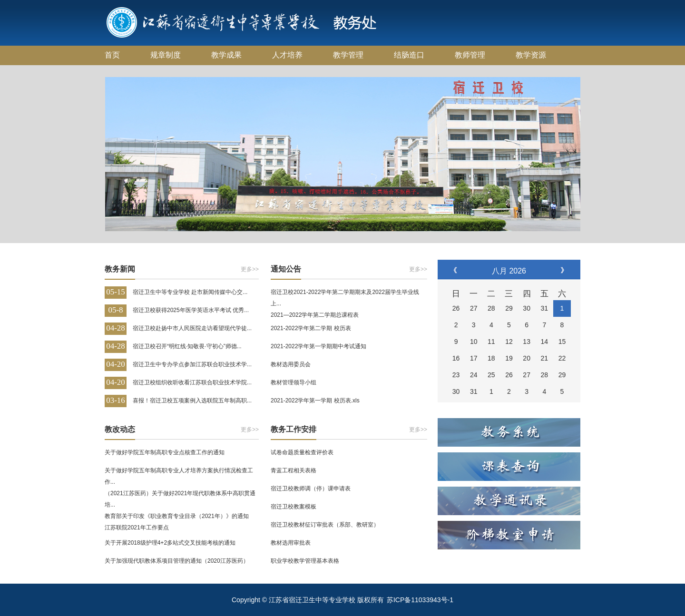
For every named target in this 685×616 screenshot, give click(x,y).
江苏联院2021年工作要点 (137, 528)
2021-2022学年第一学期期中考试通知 (318, 346)
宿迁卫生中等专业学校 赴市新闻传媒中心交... (190, 292)
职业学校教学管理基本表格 (305, 561)
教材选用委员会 (291, 364)
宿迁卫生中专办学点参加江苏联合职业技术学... (192, 364)
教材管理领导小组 (294, 382)
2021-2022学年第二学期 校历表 (311, 328)
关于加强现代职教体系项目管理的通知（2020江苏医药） (177, 561)
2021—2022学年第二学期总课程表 (315, 315)
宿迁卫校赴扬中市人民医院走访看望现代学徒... (192, 328)
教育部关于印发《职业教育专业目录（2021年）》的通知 (177, 516)
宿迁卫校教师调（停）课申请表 (311, 489)
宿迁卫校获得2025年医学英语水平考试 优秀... (191, 310)
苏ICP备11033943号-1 (420, 600)
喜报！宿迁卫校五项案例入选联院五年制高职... (192, 401)
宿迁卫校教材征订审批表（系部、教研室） (325, 525)
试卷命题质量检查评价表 (302, 452)
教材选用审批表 (291, 543)
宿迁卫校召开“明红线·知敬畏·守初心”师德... (187, 346)
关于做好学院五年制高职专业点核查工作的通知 (165, 452)
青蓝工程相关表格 (294, 470)
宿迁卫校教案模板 (294, 507)
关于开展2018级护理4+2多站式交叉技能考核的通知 (170, 543)
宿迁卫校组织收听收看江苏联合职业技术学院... (192, 382)
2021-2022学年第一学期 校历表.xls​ (315, 401)
